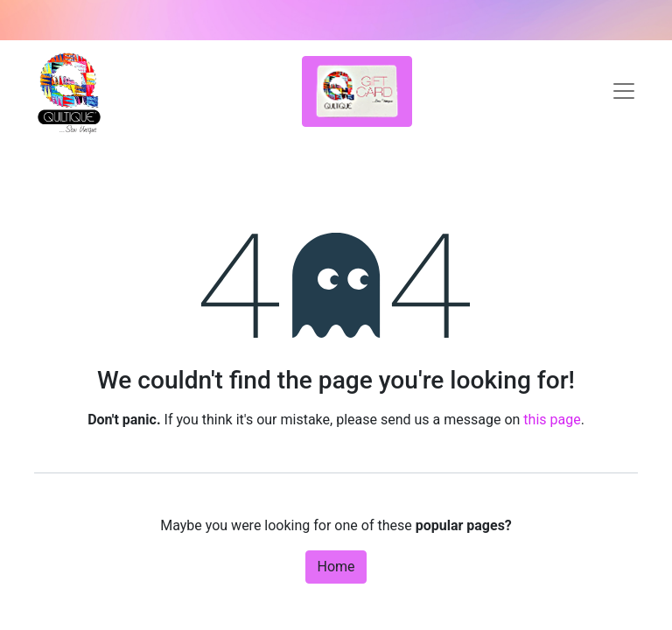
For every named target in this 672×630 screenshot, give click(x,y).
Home (336, 567)
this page (552, 420)
